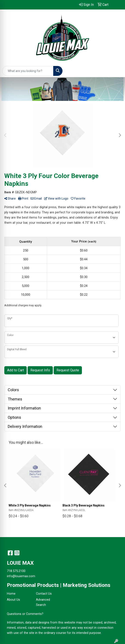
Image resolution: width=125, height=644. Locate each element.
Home (11, 594)
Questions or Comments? (25, 614)
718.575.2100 (16, 571)
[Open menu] (116, 71)
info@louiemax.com (21, 576)
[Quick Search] (28, 71)
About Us (13, 600)
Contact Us (44, 594)
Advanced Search (43, 602)
